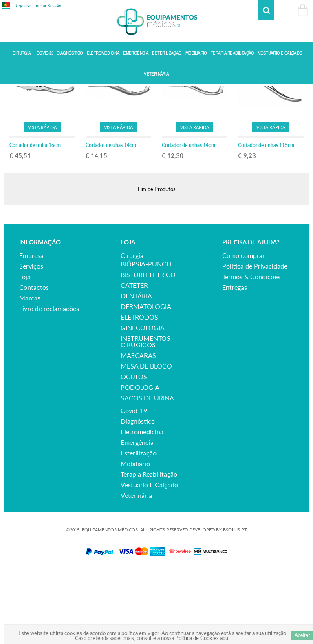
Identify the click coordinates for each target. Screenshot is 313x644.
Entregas (235, 359)
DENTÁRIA (136, 368)
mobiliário (135, 535)
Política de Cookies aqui (202, 638)
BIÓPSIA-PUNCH (146, 336)
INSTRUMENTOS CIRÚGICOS (145, 413)
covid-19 (134, 482)
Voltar (301, 93)
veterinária (136, 567)
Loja (25, 348)
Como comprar (244, 327)
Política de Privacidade (255, 338)
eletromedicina (142, 503)
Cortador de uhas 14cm (111, 217)
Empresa (31, 327)
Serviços (31, 338)
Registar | (24, 6)
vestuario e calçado (149, 556)
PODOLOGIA (140, 459)
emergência (137, 514)
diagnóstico (138, 493)
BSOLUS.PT (235, 601)
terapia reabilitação (149, 546)
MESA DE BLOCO (146, 438)
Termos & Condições (251, 348)
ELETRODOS (139, 389)
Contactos (34, 359)
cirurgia (132, 327)
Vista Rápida (42, 199)
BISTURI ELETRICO (148, 346)
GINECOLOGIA (143, 399)
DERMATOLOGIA (146, 378)
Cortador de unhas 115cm (266, 217)
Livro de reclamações (49, 380)
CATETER (134, 357)
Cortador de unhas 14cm (188, 217)
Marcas (30, 370)
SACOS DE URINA (147, 470)
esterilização (139, 525)
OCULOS (134, 448)
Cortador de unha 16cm (35, 217)
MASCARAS (138, 427)
